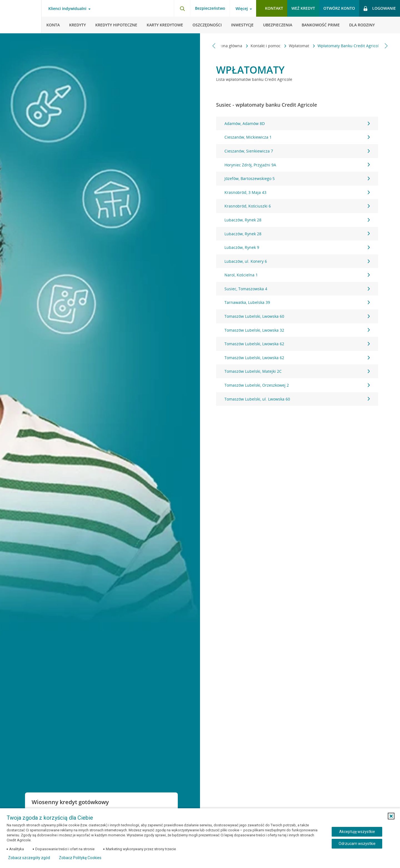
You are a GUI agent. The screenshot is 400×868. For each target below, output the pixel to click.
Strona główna (227, 46)
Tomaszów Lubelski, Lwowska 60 (297, 316)
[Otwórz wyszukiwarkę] (182, 8)
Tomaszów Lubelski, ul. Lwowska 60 (297, 399)
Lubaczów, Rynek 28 (297, 220)
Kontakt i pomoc (264, 46)
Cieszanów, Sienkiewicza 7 (297, 151)
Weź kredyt (303, 8)
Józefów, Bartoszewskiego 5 (297, 178)
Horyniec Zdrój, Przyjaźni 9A (297, 165)
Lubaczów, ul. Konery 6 (297, 261)
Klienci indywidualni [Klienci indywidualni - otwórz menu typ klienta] (67, 9)
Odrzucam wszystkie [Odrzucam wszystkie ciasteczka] (357, 844)
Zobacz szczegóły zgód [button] (29, 858)
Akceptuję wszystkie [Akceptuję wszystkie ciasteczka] (357, 832)
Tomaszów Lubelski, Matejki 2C (297, 371)
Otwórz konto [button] (339, 8)
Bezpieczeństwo (210, 8)
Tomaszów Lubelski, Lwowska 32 (297, 330)
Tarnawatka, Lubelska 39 (297, 302)
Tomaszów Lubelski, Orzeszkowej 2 (297, 385)
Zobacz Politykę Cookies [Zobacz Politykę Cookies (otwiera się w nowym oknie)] (80, 858)
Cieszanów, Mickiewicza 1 (297, 137)
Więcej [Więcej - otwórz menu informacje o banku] (242, 9)
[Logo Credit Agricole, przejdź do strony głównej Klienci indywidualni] (21, 17)
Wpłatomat (297, 46)
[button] (391, 816)
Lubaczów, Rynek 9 (297, 247)
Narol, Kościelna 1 (297, 275)
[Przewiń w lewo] (214, 46)
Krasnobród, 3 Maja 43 (297, 192)
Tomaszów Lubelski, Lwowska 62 (297, 344)
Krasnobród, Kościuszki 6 (297, 206)
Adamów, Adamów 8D (297, 123)
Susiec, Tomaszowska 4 (297, 289)
